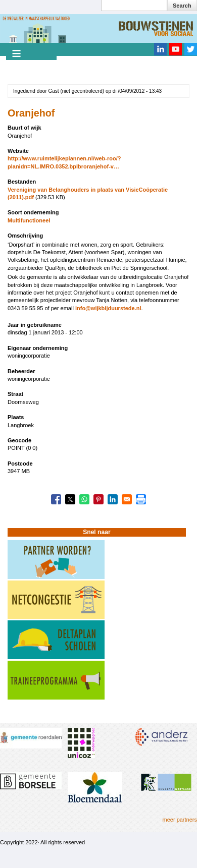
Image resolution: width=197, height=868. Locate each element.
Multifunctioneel (29, 220)
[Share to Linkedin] (113, 499)
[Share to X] (70, 499)
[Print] (141, 499)
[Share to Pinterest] (98, 499)
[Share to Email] (127, 499)
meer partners (180, 820)
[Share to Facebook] (56, 499)
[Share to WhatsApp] (84, 499)
